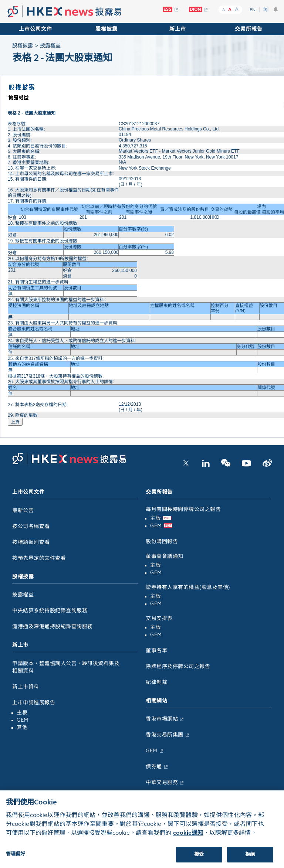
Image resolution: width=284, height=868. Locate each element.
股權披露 (106, 29)
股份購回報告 (162, 542)
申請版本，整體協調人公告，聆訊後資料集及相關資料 (66, 667)
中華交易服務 (162, 782)
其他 (22, 727)
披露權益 (23, 595)
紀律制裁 (156, 682)
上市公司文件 (35, 29)
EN (253, 10)
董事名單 (156, 651)
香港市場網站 (162, 719)
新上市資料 (26, 687)
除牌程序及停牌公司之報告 (178, 666)
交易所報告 (249, 29)
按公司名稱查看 (31, 526)
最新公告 (23, 510)
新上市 (178, 29)
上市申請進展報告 (34, 703)
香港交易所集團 (165, 735)
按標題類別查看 (31, 542)
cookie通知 (188, 839)
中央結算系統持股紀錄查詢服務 (50, 611)
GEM (23, 720)
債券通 (154, 767)
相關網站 (156, 701)
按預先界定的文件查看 (39, 558)
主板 (22, 713)
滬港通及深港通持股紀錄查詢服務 (53, 627)
